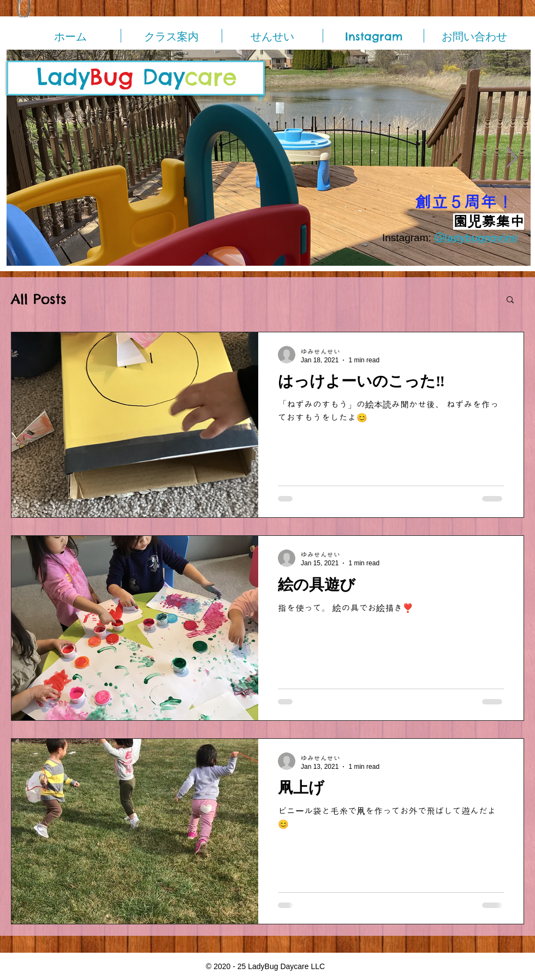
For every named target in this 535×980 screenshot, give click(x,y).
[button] (510, 300)
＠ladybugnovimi (476, 238)
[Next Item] (512, 158)
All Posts (39, 299)
